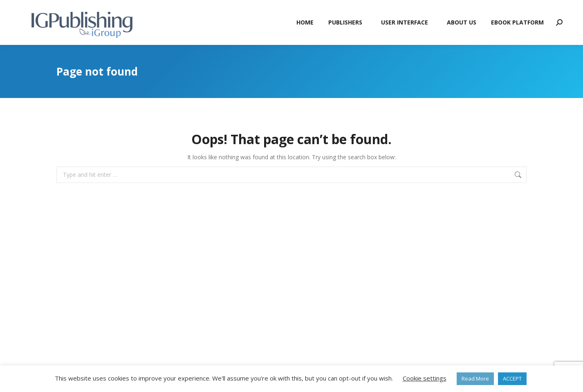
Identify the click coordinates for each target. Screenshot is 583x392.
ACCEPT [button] (512, 379)
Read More (475, 379)
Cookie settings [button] (425, 378)
